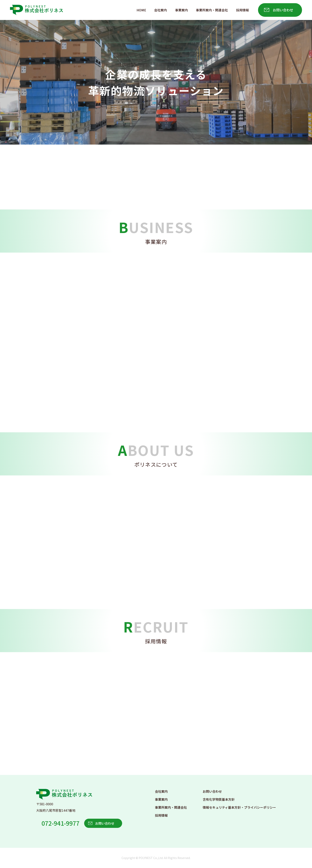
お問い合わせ (283, 10)
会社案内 (160, 10)
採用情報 (242, 10)
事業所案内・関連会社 (212, 10)
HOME (141, 10)
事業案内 (181, 10)
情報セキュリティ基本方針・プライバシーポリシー (239, 807)
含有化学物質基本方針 (219, 799)
